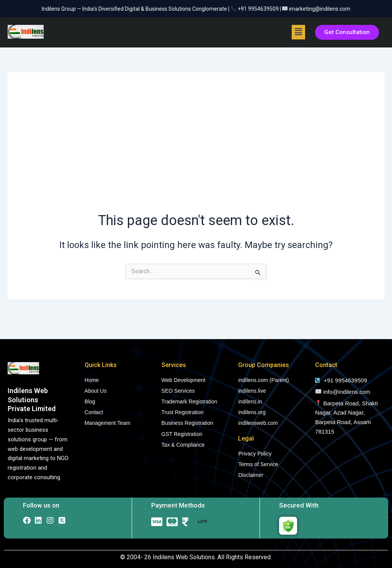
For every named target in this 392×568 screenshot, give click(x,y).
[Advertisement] (196, 150)
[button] (298, 32)
